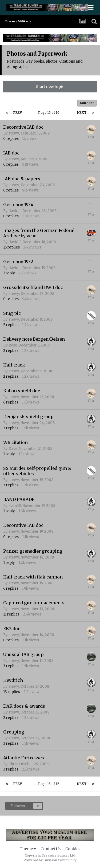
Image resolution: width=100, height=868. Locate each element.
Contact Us (51, 849)
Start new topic (50, 87)
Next (82, 113)
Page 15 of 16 (50, 113)
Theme (28, 849)
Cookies (73, 849)
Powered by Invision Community (50, 860)
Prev (18, 113)
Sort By (87, 103)
